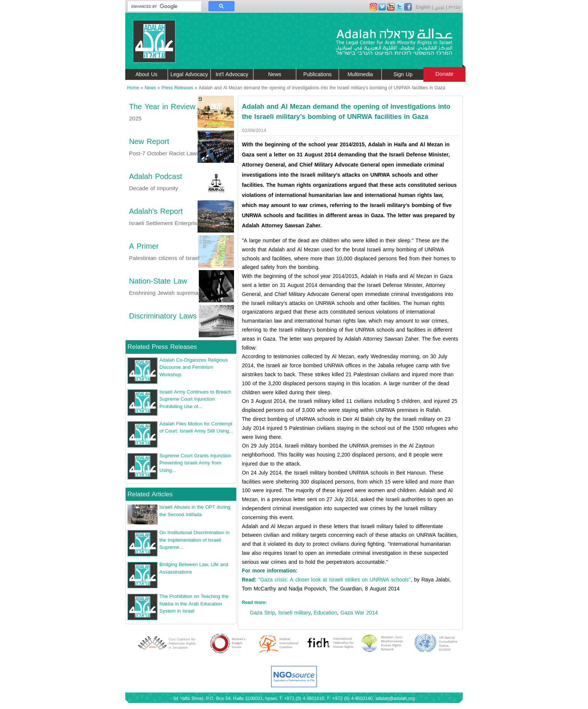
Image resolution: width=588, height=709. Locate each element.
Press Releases (177, 88)
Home (133, 88)
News (275, 74)
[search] (161, 6)
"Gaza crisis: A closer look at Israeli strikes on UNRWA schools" (334, 580)
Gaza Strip (262, 613)
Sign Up (403, 74)
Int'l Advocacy (232, 74)
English (423, 7)
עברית (455, 7)
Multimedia (360, 74)
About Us (146, 74)
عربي (439, 7)
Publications (318, 74)
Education (325, 613)
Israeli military (294, 613)
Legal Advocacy (189, 74)
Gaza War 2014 (359, 613)
